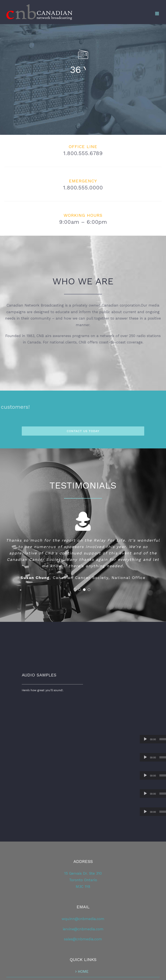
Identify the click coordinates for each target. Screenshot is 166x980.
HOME (83, 971)
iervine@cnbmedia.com (83, 929)
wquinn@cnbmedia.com (83, 919)
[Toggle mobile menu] (157, 14)
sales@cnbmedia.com (83, 939)
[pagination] (75, 590)
